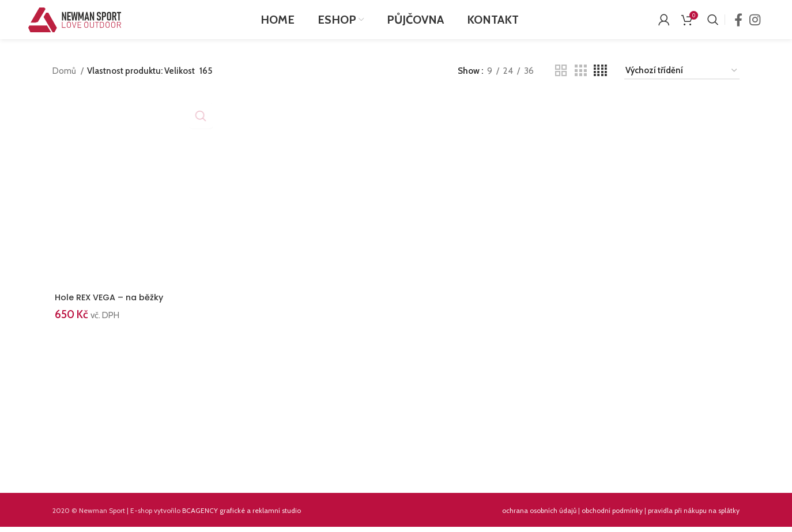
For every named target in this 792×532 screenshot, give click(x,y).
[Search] (713, 23)
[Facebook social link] (738, 23)
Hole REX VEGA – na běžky (109, 306)
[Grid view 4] (600, 78)
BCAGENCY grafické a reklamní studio (242, 516)
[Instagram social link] (755, 23)
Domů (65, 78)
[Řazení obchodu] (682, 78)
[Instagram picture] (66, 432)
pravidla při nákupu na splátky (694, 516)
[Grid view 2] (561, 78)
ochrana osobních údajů (539, 516)
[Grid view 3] (580, 78)
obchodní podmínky (612, 516)
